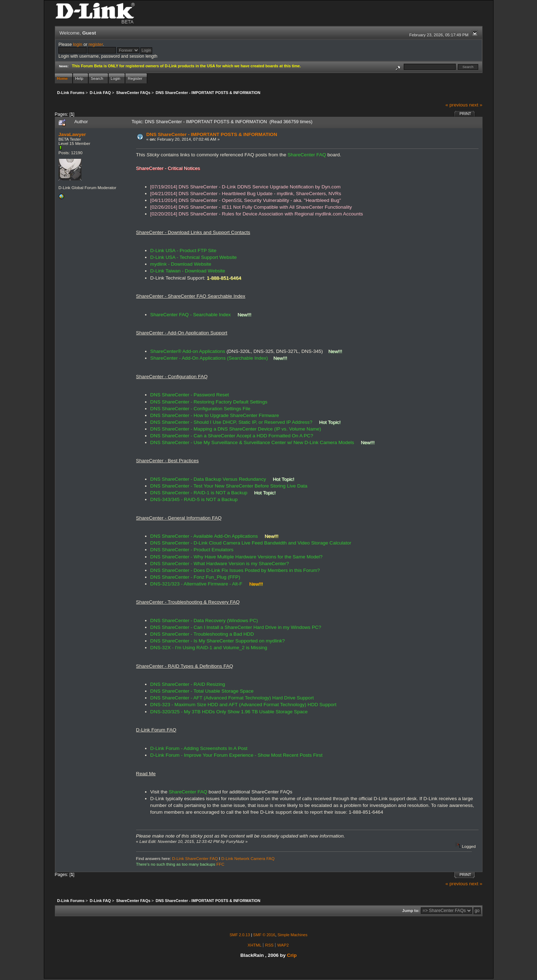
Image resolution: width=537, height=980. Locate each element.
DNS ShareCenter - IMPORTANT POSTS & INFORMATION (211, 134)
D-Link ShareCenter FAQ (195, 859)
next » (476, 105)
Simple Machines (293, 935)
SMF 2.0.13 (240, 935)
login (78, 45)
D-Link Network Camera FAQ (248, 859)
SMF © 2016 (264, 935)
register (95, 45)
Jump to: (411, 911)
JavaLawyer (72, 134)
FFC (220, 864)
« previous (457, 105)
